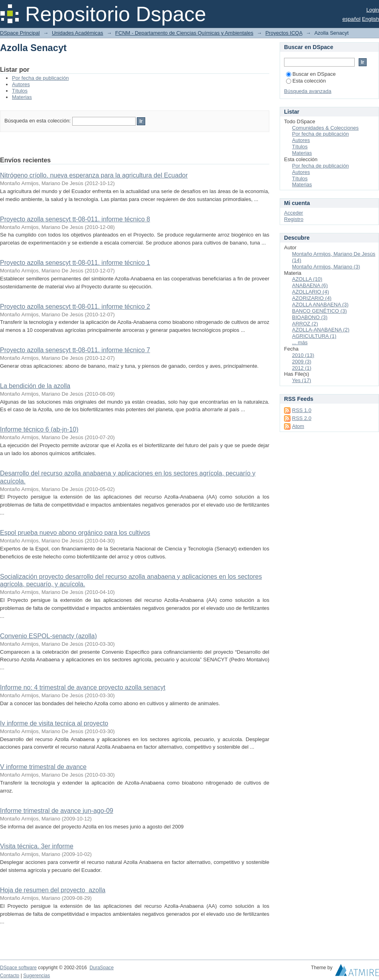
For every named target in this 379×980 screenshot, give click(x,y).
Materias (22, 97)
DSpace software (18, 968)
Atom (298, 426)
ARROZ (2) (305, 324)
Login (373, 10)
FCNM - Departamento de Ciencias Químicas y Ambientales (184, 33)
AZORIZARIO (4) (312, 298)
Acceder (294, 213)
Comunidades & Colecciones (325, 128)
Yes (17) (302, 380)
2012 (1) (302, 368)
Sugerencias (37, 976)
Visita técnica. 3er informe (37, 846)
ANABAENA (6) (310, 285)
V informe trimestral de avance (43, 767)
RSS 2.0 (302, 418)
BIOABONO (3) (310, 317)
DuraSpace (101, 968)
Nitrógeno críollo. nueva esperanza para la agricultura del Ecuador (94, 175)
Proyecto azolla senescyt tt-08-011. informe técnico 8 (75, 219)
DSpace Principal (20, 33)
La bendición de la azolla (35, 386)
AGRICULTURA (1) (314, 336)
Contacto (10, 976)
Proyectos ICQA (284, 33)
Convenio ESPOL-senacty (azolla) (48, 636)
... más (300, 342)
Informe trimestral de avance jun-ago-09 (57, 811)
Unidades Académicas (78, 33)
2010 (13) (303, 355)
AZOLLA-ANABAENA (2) (321, 330)
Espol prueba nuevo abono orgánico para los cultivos (75, 533)
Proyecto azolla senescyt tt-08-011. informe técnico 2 (75, 307)
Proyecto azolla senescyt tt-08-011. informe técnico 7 (75, 350)
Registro (294, 219)
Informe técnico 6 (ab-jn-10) (39, 429)
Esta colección (306, 81)
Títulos (20, 91)
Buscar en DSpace (311, 74)
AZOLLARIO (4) (310, 292)
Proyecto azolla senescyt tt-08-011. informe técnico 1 (75, 263)
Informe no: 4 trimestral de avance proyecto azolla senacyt (83, 687)
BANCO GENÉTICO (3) (319, 311)
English (370, 19)
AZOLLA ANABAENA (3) (320, 305)
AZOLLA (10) (307, 279)
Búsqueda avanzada (308, 91)
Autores (21, 84)
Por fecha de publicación (40, 78)
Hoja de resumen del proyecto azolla (53, 890)
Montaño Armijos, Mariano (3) (326, 267)
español (351, 19)
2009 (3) (302, 362)
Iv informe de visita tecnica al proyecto (54, 723)
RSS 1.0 (302, 410)
